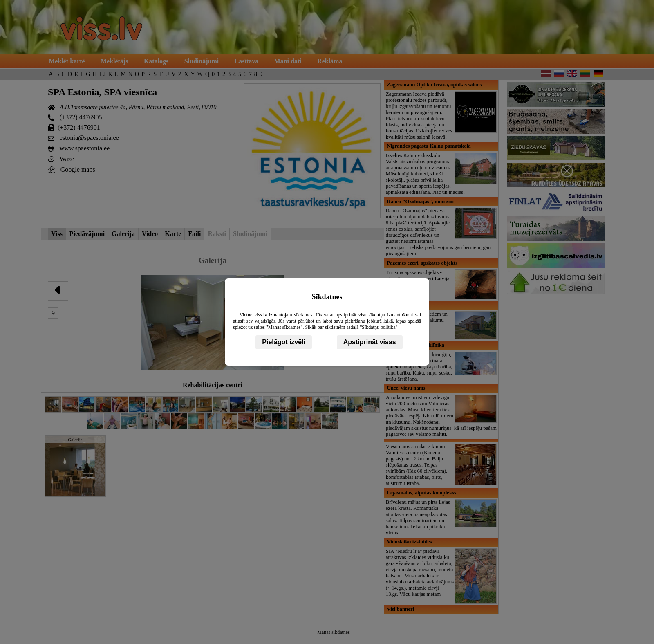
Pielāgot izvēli (284, 342)
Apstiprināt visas (370, 342)
